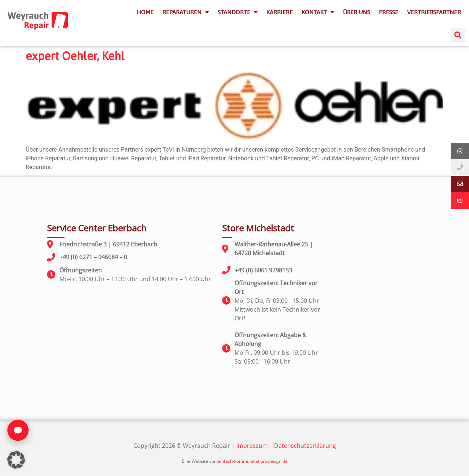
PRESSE (389, 12)
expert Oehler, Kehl (75, 56)
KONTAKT (318, 12)
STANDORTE (238, 12)
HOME (145, 12)
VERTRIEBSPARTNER (434, 12)
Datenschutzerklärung (305, 446)
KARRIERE (280, 12)
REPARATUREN (186, 12)
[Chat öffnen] (18, 430)
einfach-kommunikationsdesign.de (253, 461)
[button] (458, 35)
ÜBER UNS (357, 12)
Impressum (252, 446)
